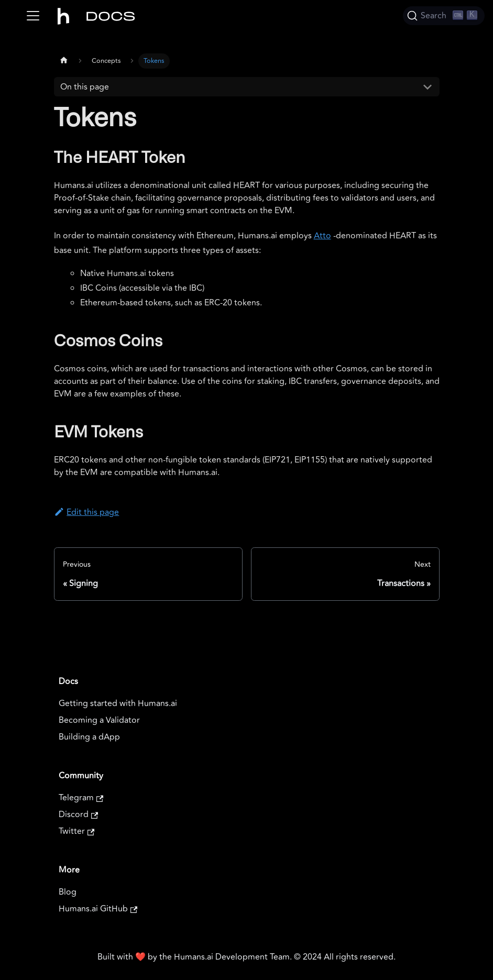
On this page (85, 87)
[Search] (444, 16)
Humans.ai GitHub (98, 909)
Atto (322, 236)
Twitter (76, 831)
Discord (78, 814)
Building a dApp (89, 737)
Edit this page (87, 512)
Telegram (81, 798)
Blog (68, 892)
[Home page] (64, 60)
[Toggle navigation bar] (33, 16)
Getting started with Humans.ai (118, 703)
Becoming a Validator (99, 720)
